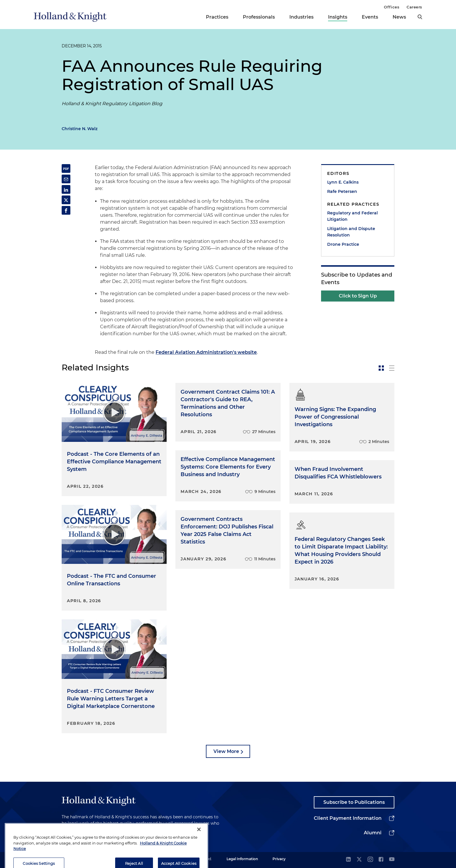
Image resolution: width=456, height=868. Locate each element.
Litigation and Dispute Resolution (351, 232)
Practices (217, 17)
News (399, 17)
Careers (414, 7)
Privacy (279, 859)
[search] (420, 17)
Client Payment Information (348, 818)
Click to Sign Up (358, 296)
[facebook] (381, 860)
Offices (392, 7)
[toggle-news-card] (381, 368)
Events (370, 17)
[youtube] (392, 860)
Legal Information (242, 859)
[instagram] (370, 860)
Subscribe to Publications (354, 802)
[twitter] (359, 860)
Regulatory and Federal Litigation (352, 216)
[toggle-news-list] (392, 368)
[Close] (199, 843)
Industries (301, 17)
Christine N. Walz (80, 129)
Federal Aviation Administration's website (206, 352)
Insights (338, 17)
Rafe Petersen (342, 191)
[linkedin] (348, 860)
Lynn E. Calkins (343, 182)
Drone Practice (343, 244)
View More (226, 751)
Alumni (373, 833)
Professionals (259, 17)
